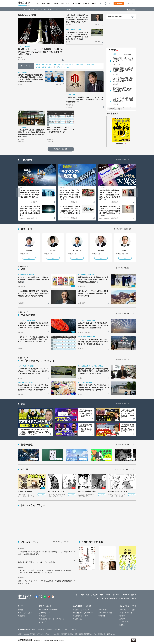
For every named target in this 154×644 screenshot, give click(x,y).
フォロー (29, 258)
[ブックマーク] (63, 60)
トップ (37, 4)
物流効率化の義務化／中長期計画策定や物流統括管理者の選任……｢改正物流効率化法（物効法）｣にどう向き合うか (94, 371)
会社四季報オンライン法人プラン (83, 613)
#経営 (38, 65)
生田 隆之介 (77, 250)
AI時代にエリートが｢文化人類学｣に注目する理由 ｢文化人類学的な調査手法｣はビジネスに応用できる (93, 293)
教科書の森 (102, 616)
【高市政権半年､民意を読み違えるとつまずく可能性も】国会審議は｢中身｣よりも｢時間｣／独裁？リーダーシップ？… (34, 432)
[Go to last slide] (18, 192)
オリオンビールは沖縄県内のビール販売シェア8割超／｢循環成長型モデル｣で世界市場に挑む (34, 280)
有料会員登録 (119, 4)
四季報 (85, 4)
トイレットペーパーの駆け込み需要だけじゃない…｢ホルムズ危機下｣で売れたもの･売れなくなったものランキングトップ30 (33, 339)
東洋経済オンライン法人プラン (82, 610)
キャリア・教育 (46, 9)
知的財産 (56, 634)
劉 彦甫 (53, 250)
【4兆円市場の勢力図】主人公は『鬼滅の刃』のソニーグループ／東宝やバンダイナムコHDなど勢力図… (128, 413)
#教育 (44, 67)
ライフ (55, 9)
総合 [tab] (115, 54)
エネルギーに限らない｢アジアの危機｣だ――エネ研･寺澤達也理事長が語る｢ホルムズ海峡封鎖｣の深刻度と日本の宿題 (93, 325)
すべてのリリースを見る (61, 542)
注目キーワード (25, 66)
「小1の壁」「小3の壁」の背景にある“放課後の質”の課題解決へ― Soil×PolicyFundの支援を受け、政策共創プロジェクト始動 (45, 572)
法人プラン (123, 619)
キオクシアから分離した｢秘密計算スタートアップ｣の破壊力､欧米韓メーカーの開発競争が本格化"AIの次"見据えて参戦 (70, 195)
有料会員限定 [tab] (128, 54)
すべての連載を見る (123, 445)
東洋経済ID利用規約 (86, 634)
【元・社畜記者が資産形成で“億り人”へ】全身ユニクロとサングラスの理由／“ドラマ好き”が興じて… (86, 428)
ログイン (131, 4)
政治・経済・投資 (33, 9)
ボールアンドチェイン (56, 491)
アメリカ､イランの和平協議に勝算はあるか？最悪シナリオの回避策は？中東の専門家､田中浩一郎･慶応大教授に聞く (93, 342)
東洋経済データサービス (80, 616)
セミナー (76, 4)
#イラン (67, 67)
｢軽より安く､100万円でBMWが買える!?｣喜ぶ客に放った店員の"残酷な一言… (122, 90)
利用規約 (122, 625)
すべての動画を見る (123, 403)
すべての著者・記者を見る (123, 229)
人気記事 (55, 4)
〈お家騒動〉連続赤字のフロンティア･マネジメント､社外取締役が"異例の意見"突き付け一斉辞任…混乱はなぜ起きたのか (110, 211)
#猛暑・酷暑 (90, 65)
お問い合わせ (111, 634)
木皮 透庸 (101, 250)
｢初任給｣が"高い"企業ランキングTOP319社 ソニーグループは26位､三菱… (123, 60)
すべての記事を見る (123, 268)
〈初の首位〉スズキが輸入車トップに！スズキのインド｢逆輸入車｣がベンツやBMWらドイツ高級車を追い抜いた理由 (77, 36)
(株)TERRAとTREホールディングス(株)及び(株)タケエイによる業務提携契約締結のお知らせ (45, 582)
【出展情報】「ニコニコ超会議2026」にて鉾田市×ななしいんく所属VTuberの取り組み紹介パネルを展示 (45, 553)
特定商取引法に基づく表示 (69, 634)
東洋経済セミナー (78, 619)
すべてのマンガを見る (123, 469)
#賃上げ (51, 67)
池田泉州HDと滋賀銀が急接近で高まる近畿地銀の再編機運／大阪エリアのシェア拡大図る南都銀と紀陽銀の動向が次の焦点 (31, 78)
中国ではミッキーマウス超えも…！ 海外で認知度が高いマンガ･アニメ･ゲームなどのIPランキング (61, 130)
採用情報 (49, 630)
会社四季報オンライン (46, 613)
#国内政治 (59, 67)
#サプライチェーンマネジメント (64, 65)
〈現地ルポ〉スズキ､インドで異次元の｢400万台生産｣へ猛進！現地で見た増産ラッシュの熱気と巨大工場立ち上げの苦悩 (94, 387)
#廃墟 (38, 67)
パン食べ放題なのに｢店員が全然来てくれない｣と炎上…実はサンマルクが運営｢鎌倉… (123, 80)
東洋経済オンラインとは (115, 17)
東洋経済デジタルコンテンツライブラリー (52, 619)
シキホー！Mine (44, 622)
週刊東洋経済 (112, 114)
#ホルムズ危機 (47, 65)
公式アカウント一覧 (61, 630)
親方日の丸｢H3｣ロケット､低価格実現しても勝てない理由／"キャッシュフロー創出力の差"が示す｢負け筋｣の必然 (41, 52)
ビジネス (22, 9)
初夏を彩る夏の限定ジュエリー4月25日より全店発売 (37, 562)
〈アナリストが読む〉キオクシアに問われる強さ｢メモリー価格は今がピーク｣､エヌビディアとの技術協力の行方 (70, 210)
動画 (62, 4)
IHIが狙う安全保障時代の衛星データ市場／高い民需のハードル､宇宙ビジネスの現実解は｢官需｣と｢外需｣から (30, 194)
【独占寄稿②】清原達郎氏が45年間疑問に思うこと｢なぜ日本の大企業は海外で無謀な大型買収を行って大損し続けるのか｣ (77, 19)
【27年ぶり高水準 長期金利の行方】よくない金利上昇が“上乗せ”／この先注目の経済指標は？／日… (127, 428)
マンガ (68, 4)
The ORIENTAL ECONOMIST (48, 610)
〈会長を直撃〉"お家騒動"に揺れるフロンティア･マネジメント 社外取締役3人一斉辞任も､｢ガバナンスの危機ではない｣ (85, 100)
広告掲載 (73, 630)
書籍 (93, 4)
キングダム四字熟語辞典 (87, 491)
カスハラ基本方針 (99, 634)
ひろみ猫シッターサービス (118, 491)
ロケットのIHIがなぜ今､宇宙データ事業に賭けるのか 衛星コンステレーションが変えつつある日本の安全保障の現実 (30, 211)
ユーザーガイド (124, 622)
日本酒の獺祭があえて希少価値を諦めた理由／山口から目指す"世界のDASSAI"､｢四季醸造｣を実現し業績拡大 (93, 280)
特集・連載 (46, 4)
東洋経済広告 (103, 610)
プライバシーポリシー (44, 634)
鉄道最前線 (22, 616)
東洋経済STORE (44, 616)
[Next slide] (136, 192)
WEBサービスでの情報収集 (27, 634)
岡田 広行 (125, 250)
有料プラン (123, 616)
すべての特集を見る (123, 159)
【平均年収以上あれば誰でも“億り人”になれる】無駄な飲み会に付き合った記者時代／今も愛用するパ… (86, 413)
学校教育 (21, 610)
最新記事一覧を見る (61, 149)
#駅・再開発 (80, 65)
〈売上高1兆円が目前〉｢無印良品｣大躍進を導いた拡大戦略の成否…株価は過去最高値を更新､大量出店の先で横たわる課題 (32, 133)
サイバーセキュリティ (25, 613)
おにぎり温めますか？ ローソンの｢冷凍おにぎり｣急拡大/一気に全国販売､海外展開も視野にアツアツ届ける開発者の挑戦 (33, 387)
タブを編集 (132, 9)
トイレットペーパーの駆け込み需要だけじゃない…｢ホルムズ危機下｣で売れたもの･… (123, 100)
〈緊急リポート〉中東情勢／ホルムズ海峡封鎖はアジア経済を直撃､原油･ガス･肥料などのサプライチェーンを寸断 (33, 325)
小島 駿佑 (29, 250)
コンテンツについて (126, 613)
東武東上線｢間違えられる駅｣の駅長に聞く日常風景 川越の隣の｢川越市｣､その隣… (123, 70)
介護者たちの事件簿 (25, 491)
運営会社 (41, 630)
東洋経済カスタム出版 (105, 613)
